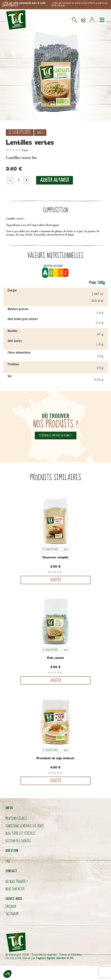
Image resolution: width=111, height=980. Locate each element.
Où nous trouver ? (17, 882)
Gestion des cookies (18, 841)
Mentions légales (16, 819)
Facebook (11, 907)
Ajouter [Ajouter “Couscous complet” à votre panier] (55, 580)
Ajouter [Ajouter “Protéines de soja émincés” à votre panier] (55, 781)
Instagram (12, 914)
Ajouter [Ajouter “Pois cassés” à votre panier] (55, 680)
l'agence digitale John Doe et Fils (55, 958)
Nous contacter (15, 889)
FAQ (8, 861)
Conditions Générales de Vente (25, 826)
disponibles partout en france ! (55, 435)
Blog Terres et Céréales (20, 834)
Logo (16, 20)
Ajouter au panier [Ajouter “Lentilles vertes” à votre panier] (55, 180)
